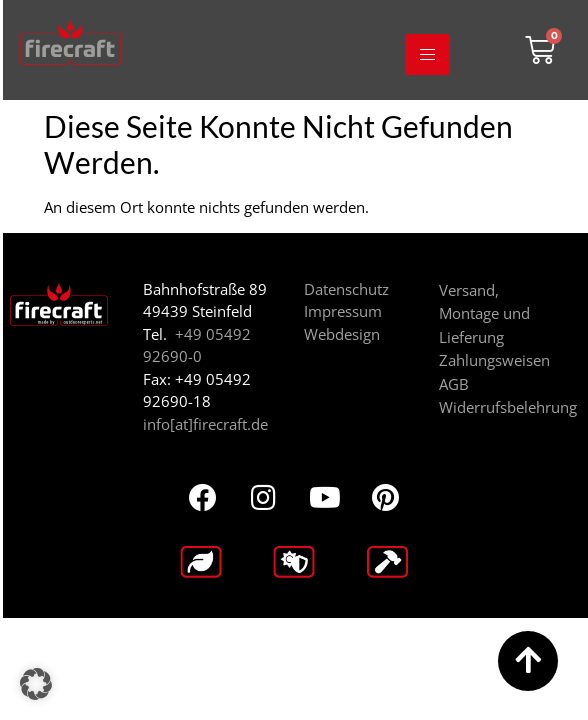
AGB (454, 384)
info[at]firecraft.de (205, 424)
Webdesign (342, 334)
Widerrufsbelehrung (508, 407)
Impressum (343, 311)
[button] (36, 684)
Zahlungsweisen (494, 360)
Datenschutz (346, 289)
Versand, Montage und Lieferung (484, 313)
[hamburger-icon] (427, 54)
